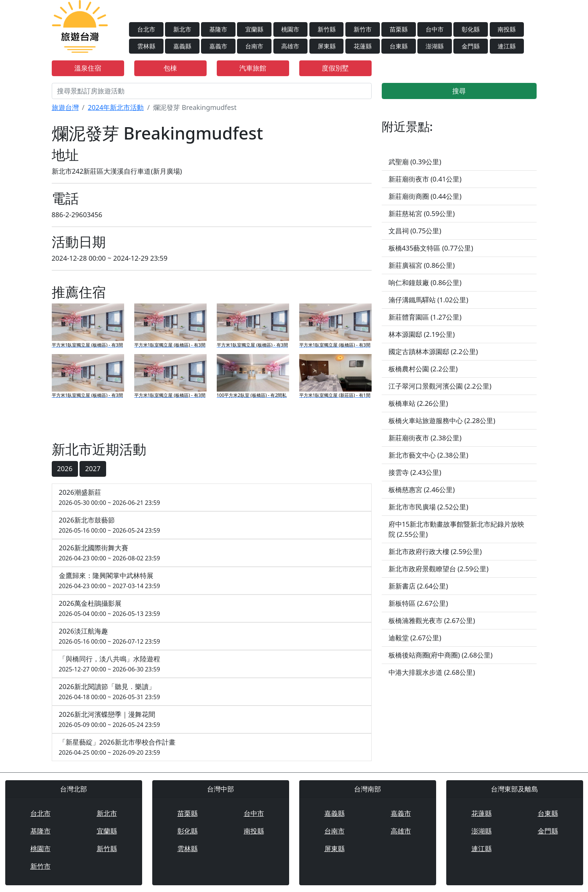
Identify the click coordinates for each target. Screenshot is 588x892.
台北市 (146, 29)
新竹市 (363, 29)
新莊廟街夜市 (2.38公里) (425, 438)
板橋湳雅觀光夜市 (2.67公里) (432, 620)
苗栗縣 (399, 29)
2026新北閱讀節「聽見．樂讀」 (212, 692)
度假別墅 (335, 68)
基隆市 (218, 29)
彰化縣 (471, 29)
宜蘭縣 (254, 29)
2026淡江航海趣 (212, 636)
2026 (65, 469)
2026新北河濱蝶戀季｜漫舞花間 (212, 720)
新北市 (182, 29)
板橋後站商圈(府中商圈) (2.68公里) (441, 655)
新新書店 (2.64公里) (418, 586)
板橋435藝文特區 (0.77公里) (431, 248)
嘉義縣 (182, 46)
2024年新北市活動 (116, 107)
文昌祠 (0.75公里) (415, 231)
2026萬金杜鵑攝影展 (212, 609)
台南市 (254, 46)
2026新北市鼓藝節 (212, 525)
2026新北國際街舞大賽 (212, 553)
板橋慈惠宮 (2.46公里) (422, 490)
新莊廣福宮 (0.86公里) (422, 265)
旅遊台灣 (65, 107)
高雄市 (290, 46)
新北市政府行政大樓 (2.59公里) (435, 551)
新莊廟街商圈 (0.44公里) (425, 196)
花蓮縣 (363, 46)
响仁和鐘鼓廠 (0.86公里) (425, 282)
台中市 (435, 29)
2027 (93, 469)
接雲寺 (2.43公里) (415, 472)
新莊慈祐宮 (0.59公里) (422, 213)
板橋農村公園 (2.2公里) (423, 369)
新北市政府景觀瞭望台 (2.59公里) (439, 569)
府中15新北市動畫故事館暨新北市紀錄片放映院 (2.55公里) (457, 529)
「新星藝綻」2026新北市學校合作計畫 (212, 747)
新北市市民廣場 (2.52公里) (428, 507)
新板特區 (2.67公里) (418, 603)
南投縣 (507, 29)
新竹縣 (327, 29)
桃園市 (290, 29)
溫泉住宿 (88, 68)
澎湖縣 (435, 46)
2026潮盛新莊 (212, 498)
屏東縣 (327, 46)
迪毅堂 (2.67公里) (415, 638)
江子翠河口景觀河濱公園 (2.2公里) (440, 386)
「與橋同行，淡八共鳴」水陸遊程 (212, 664)
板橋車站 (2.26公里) (418, 403)
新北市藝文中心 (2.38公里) (428, 455)
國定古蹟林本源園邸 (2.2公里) (433, 351)
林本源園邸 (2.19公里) (422, 334)
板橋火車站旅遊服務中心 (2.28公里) (442, 420)
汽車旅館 (253, 68)
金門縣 (471, 46)
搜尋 (459, 91)
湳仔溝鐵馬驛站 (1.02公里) (428, 300)
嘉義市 (218, 46)
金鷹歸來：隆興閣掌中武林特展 (212, 581)
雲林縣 (146, 46)
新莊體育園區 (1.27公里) (425, 317)
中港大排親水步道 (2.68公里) (432, 672)
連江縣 (507, 46)
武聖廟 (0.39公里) (415, 162)
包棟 (170, 68)
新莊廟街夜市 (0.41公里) (425, 179)
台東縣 (399, 46)
